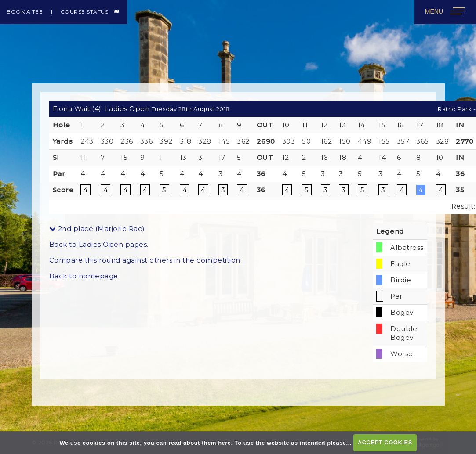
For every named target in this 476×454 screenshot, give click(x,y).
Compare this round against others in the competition (145, 260)
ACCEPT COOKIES (385, 442)
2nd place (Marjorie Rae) (97, 229)
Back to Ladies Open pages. (99, 244)
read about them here (200, 442)
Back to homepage (84, 276)
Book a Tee (25, 12)
